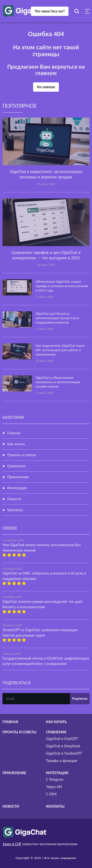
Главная (14, 433)
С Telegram (55, 779)
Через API (54, 787)
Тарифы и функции (62, 761)
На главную (46, 87)
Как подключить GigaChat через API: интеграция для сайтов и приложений (60, 350)
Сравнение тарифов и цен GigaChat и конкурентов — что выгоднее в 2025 (46, 255)
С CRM (51, 794)
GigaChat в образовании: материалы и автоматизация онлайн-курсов (58, 382)
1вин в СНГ (12, 844)
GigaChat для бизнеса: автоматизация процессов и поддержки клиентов (57, 318)
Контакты (15, 510)
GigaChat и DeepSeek (63, 746)
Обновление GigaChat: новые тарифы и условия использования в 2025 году (62, 286)
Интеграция (17, 488)
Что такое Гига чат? (50, 11)
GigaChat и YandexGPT (64, 753)
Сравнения (16, 466)
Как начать (16, 444)
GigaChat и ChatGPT (62, 739)
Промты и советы (22, 455)
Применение (18, 477)
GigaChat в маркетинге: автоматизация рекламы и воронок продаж (46, 174)
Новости (14, 499)
